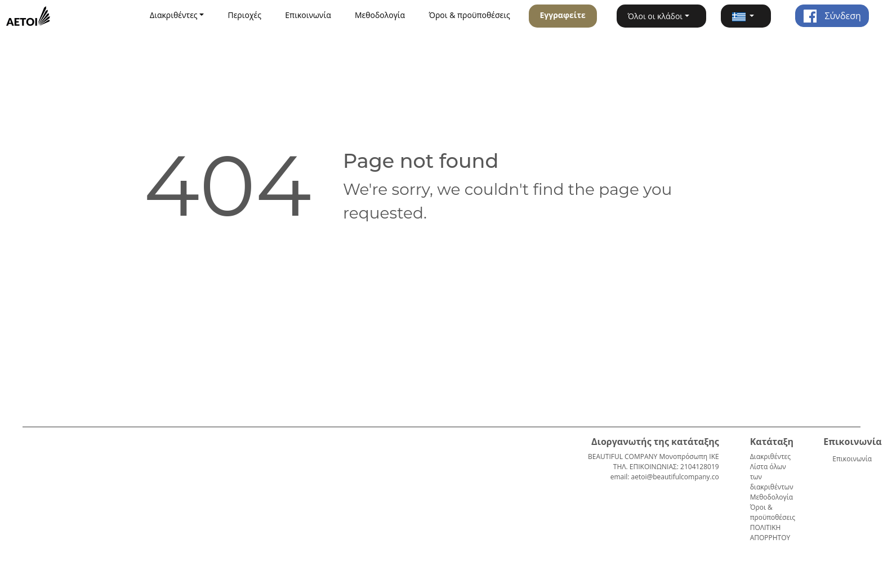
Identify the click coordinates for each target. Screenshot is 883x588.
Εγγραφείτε (562, 15)
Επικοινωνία (308, 15)
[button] (746, 16)
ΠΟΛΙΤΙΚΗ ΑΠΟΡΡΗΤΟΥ (770, 533)
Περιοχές (244, 15)
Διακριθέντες (770, 456)
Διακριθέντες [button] (174, 15)
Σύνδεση (832, 16)
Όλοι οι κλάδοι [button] (655, 16)
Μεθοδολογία (380, 15)
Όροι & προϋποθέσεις (469, 15)
